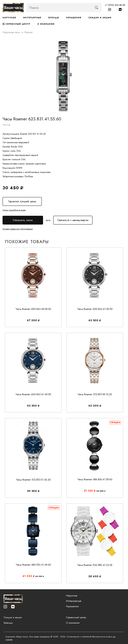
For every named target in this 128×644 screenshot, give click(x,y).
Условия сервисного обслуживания (18, 229)
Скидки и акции (100, 18)
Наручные (9, 18)
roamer (29, 32)
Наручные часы (11, 32)
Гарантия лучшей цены (22, 201)
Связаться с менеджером (73, 219)
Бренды (54, 18)
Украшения (74, 18)
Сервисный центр (16, 24)
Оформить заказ (23, 220)
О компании (46, 24)
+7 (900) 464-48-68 (115, 5)
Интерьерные (32, 18)
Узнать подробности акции (14, 210)
